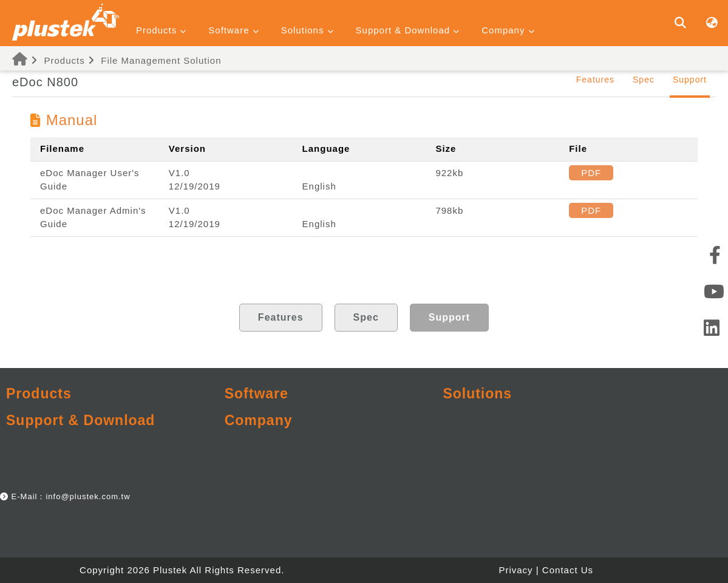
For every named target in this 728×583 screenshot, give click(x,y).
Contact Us (568, 570)
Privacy (515, 570)
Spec (644, 80)
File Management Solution (161, 60)
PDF (591, 173)
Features (595, 80)
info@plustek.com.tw (88, 496)
